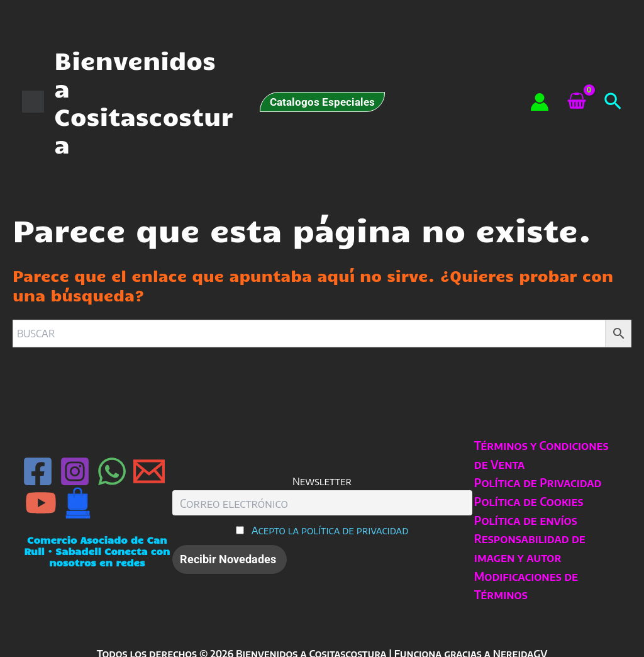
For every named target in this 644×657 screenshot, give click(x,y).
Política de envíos (524, 520)
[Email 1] (149, 471)
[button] (322, 102)
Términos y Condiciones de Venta (540, 455)
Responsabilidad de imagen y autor (528, 548)
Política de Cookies (527, 501)
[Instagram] (75, 471)
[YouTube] (41, 503)
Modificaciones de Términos (524, 586)
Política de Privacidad (536, 482)
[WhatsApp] (112, 471)
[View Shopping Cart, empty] (576, 102)
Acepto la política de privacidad (330, 530)
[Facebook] (38, 471)
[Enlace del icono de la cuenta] (540, 102)
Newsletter (322, 481)
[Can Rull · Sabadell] (78, 503)
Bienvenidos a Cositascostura (143, 102)
